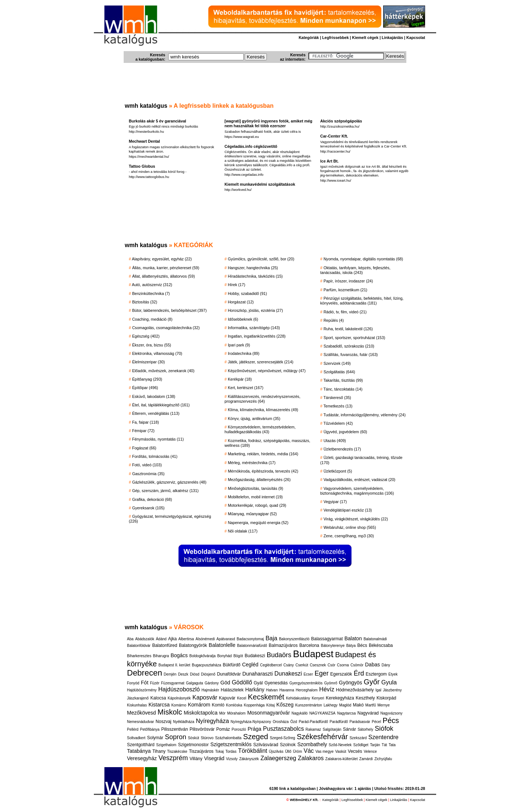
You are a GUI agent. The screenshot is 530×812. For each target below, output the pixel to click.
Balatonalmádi (375, 639)
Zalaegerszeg (278, 758)
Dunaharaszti (258, 674)
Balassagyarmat (327, 639)
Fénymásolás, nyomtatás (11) (158, 439)
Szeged (256, 737)
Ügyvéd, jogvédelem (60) (345, 432)
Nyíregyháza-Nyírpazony (251, 722)
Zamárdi (366, 759)
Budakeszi (255, 656)
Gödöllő (242, 682)
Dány (386, 665)
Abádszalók (145, 639)
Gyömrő (331, 683)
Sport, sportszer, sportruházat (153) (354, 338)
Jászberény (392, 690)
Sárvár (349, 729)
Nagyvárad (368, 713)
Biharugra (161, 656)
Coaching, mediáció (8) (152, 319)
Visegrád (214, 758)
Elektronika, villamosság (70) (157, 353)
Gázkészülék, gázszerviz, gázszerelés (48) (169, 482)
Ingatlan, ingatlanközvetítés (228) (257, 336)
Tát (384, 745)
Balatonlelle (222, 645)
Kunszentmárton (309, 705)
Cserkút (302, 665)
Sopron (176, 737)
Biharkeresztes (139, 656)
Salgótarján (332, 729)
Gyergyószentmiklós (306, 683)
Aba (130, 639)
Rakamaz (313, 729)
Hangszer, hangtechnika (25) (253, 268)
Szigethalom (166, 745)
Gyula (389, 682)
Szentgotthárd (141, 745)
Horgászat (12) (241, 302)
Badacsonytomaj (250, 639)
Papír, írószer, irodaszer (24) (348, 281)
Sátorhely (365, 729)
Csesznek (318, 665)
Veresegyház (142, 758)
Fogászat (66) (144, 448)
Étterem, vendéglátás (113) (156, 413)
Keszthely (365, 698)
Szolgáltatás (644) (339, 372)
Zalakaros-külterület (342, 759)
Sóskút (193, 738)
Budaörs (279, 655)
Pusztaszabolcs (283, 729)
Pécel (376, 722)
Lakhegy (331, 705)
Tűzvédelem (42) (338, 423)
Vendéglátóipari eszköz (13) (348, 510)
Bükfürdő (232, 665)
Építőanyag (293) (147, 379)
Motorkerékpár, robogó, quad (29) (257, 505)
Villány (196, 759)
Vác (309, 751)
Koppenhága (254, 705)
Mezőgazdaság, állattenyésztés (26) (259, 480)
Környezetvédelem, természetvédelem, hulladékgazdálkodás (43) (260, 429)
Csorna (343, 665)
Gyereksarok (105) (148, 508)
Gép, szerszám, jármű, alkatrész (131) (165, 491)
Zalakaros (311, 758)
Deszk (183, 674)
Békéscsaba (381, 645)
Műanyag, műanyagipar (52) (252, 514)
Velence (370, 752)
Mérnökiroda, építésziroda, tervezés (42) (263, 471)
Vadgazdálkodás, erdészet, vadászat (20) (359, 480)
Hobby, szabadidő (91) (247, 293)
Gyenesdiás (276, 683)
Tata (392, 745)
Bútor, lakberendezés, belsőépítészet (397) (169, 310)
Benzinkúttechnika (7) (151, 293)
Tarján (375, 745)
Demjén (170, 674)
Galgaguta (194, 683)
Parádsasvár (360, 722)
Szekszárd (358, 738)
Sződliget (361, 745)
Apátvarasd (226, 639)
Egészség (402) (146, 336)
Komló (218, 705)
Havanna (287, 690)
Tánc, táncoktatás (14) (343, 389)
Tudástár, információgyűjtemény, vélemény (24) (365, 415)
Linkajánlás (392, 38)
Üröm (297, 752)
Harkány (255, 690)
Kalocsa (158, 698)
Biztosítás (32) (145, 302)
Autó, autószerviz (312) (152, 285)
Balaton (353, 638)
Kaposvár (205, 697)
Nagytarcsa (347, 713)
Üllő (288, 752)
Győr (372, 682)
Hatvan (272, 690)
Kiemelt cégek (365, 38)
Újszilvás (276, 752)
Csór (331, 665)
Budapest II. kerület (174, 665)
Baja (271, 638)
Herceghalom (306, 690)
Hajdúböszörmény (142, 690)
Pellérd (133, 729)
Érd (359, 673)
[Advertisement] (265, 85)
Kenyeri (318, 698)
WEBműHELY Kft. (304, 800)
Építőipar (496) (145, 388)
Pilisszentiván (175, 729)
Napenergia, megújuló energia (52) (258, 523)
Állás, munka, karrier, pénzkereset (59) (166, 268)
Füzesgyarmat (173, 683)
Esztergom (376, 674)
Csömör (357, 665)
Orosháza (281, 722)
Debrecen (144, 673)
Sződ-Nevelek (340, 745)
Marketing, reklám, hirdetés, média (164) (263, 454)
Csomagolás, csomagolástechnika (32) (166, 328)
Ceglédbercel (271, 665)
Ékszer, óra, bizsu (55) (152, 345)
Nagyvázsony (392, 713)
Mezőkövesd (142, 713)
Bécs (362, 645)
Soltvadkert (136, 738)
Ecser (308, 674)
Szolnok (288, 745)
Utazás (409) (335, 441)
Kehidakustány (298, 698)
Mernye (383, 705)
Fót (145, 683)
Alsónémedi (205, 639)
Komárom (199, 705)
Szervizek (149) (337, 363)
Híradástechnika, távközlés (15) (255, 276)
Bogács (179, 655)
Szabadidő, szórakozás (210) (349, 346)
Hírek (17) (236, 285)
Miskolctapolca (201, 713)
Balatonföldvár (139, 646)
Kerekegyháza (340, 698)
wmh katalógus (146, 106)
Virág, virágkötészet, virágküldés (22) (356, 519)
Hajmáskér (210, 690)
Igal (378, 690)
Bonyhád (224, 656)
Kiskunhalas (137, 705)
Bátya (351, 646)
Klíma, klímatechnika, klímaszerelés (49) (263, 410)
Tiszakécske (177, 752)
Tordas (231, 752)
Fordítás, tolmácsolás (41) (155, 456)
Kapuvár (227, 698)
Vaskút (341, 752)
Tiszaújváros (201, 751)
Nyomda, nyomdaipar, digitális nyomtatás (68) (363, 259)
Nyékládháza (184, 722)
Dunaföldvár (229, 674)
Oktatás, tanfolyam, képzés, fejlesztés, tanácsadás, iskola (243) (355, 270)
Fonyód (133, 683)
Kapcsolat (416, 38)
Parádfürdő (339, 722)
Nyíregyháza (212, 721)
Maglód (345, 705)
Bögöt (238, 656)
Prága (255, 729)
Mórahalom (236, 713)
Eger (322, 673)
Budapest (313, 654)
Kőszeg (285, 705)
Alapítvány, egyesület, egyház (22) (162, 259)
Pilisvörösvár (202, 729)
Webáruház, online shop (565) (350, 527)
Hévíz (327, 689)
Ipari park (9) (239, 345)
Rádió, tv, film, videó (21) (345, 312)
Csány (289, 665)
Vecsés (355, 751)
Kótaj (271, 705)
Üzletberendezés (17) (342, 449)
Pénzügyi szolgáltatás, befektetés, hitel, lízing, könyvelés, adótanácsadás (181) (362, 301)
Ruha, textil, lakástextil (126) (348, 329)
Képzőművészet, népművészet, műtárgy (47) (267, 371)
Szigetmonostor (193, 745)
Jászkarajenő (138, 698)
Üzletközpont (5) (338, 471)
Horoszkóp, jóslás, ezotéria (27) (255, 310)
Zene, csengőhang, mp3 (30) (349, 536)
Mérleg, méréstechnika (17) (252, 463)
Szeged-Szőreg (282, 738)
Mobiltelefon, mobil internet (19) (255, 497)
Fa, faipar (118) (146, 422)
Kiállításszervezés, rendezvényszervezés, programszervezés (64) (262, 399)
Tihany (159, 751)
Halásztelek (232, 690)
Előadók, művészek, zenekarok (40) (163, 371)
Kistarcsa (159, 705)
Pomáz (223, 729)
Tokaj (220, 752)
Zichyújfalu (383, 759)
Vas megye (324, 752)
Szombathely (312, 744)
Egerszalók (341, 674)
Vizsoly (232, 759)
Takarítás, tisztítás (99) (343, 380)
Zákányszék (249, 759)
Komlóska (234, 705)
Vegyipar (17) (335, 502)
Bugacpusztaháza (206, 665)
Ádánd (161, 639)
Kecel (242, 698)
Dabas (372, 665)
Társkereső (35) (337, 398)
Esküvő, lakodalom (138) (154, 396)
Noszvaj (164, 722)
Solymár (155, 738)
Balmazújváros (283, 645)
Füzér (155, 683)
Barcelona (309, 645)
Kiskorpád (386, 698)
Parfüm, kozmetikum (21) (345, 290)
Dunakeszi (288, 674)
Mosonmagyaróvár (269, 713)
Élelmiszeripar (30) (149, 362)
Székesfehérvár (322, 737)
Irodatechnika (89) (244, 353)
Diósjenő (208, 674)
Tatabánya (139, 751)
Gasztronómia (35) (148, 474)
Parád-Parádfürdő (314, 722)
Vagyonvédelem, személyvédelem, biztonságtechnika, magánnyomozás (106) (357, 491)
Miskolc (170, 712)
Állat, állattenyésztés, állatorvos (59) (164, 276)
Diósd (195, 674)
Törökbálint (253, 751)
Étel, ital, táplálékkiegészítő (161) (161, 405)
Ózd (294, 722)
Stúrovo (207, 738)
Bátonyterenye (333, 646)
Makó (358, 705)
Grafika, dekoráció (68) (152, 499)
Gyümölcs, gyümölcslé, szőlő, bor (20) (261, 259)
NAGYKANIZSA (322, 713)
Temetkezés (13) (338, 406)
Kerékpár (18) (240, 379)
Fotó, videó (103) (147, 465)
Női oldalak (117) (243, 531)
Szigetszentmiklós (231, 744)
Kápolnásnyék (179, 698)
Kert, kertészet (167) (246, 388)
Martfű (371, 705)
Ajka (172, 639)
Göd (225, 683)
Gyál (258, 683)
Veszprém (173, 758)
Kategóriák (309, 38)
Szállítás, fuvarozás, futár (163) (351, 355)
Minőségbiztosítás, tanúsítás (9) (255, 488)
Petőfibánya (150, 729)
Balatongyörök (193, 645)
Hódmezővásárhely (355, 690)
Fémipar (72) (143, 431)
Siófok (384, 729)
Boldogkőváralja (203, 656)
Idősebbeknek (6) (243, 319)
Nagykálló (300, 713)
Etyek (393, 674)
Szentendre (384, 737)
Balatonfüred (165, 645)
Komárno (179, 705)
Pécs (391, 720)
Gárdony (212, 683)
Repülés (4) (334, 320)
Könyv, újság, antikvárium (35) (254, 419)
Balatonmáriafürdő (252, 646)
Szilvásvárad (266, 745)
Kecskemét (266, 697)
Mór (222, 713)
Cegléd (250, 665)
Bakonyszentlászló (294, 639)
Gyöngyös (351, 683)
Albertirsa (186, 639)
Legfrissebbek (335, 38)
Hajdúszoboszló (179, 689)
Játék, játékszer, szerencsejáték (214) (261, 362)
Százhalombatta (228, 738)
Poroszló (239, 729)
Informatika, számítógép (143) (254, 328)
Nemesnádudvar (140, 722)
